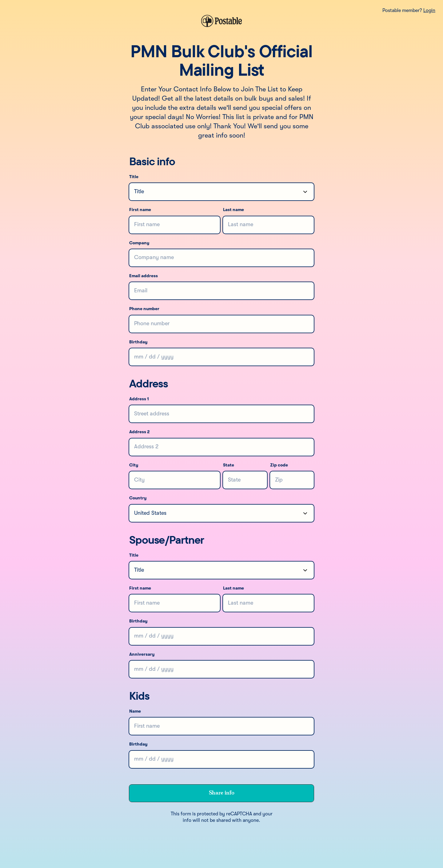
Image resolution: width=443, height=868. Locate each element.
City (134, 465)
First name (140, 210)
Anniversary (142, 654)
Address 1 (139, 399)
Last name (233, 210)
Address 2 (140, 432)
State (229, 465)
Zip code (279, 465)
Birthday (138, 342)
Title (134, 177)
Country (138, 498)
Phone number (144, 309)
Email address (144, 276)
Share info (221, 793)
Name (135, 711)
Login (429, 11)
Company (139, 243)
